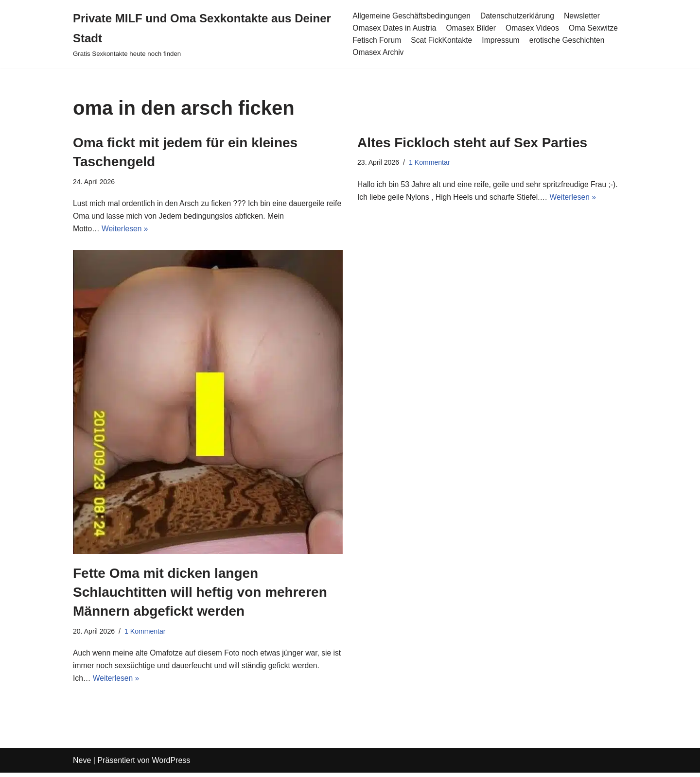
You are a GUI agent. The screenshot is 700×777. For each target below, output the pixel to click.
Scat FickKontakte (443, 40)
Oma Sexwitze (597, 28)
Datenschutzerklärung (520, 15)
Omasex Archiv (378, 53)
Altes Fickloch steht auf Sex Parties (472, 143)
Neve (82, 765)
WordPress (171, 765)
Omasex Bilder (472, 28)
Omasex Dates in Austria (394, 28)
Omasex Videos (535, 28)
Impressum (503, 40)
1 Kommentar (431, 163)
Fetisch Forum (376, 40)
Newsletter (586, 15)
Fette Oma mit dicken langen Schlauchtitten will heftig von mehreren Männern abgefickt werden (200, 594)
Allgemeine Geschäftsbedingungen (412, 15)
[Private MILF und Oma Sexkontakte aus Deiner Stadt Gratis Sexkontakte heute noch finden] (205, 34)
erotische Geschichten (570, 40)
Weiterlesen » (126, 231)
